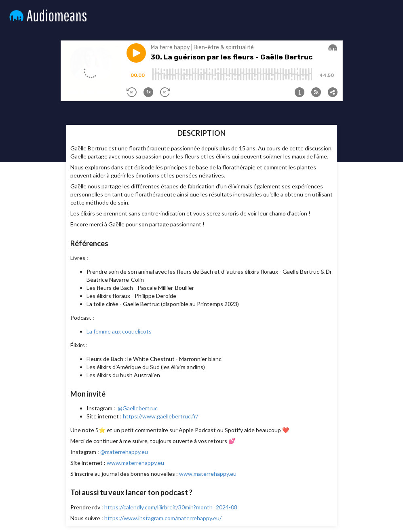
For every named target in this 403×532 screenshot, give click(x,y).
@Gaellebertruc (138, 408)
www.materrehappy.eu (135, 463)
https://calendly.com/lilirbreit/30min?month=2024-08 (171, 507)
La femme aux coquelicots (119, 331)
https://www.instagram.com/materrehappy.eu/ (163, 518)
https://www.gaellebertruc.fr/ (160, 416)
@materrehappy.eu (124, 452)
